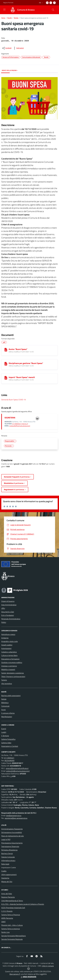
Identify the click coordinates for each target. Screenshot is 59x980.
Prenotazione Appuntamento (12, 843)
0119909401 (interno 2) (20, 424)
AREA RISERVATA (28, 977)
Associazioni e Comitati (10, 746)
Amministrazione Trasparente (12, 829)
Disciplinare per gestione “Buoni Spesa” (26, 363)
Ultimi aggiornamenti (9, 875)
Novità (10, 18)
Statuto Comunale (8, 857)
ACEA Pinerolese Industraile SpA (13, 908)
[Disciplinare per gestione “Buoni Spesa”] (6, 364)
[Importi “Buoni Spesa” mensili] (6, 378)
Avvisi (3, 710)
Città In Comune (48, 966)
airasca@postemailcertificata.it (17, 768)
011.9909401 (9, 758)
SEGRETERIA (10, 418)
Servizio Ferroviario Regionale (12, 939)
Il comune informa (8, 713)
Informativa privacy (8, 860)
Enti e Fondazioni (8, 615)
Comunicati (5, 706)
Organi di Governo (8, 601)
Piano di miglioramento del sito (13, 836)
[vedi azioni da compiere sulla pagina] (18, 48)
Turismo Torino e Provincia (11, 915)
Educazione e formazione (10, 659)
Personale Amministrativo (11, 619)
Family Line (5, 932)
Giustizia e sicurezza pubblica (12, 662)
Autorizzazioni (6, 648)
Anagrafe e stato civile (10, 641)
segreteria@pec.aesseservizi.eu (16, 818)
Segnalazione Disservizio (10, 846)
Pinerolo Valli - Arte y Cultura (12, 925)
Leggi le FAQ (6, 839)
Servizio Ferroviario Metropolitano (14, 936)
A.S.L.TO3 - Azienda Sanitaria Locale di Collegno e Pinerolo (23, 904)
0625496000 (9, 760)
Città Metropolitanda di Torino (12, 901)
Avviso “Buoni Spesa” (18, 349)
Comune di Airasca (26, 10)
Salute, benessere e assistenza (13, 673)
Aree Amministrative (9, 605)
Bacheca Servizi (7, 853)
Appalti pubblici (7, 645)
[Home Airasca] (21, 10)
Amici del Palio (7, 894)
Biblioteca (5, 703)
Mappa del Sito (7, 882)
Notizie (16, 18)
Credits (4, 871)
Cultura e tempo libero (9, 655)
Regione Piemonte (8, 897)
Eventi (4, 729)
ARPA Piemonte (7, 918)
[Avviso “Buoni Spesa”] (6, 350)
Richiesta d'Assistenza (9, 850)
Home (3, 18)
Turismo (4, 680)
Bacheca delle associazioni (11, 696)
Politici (4, 622)
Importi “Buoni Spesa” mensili (22, 377)
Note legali (5, 864)
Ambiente (5, 638)
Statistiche (5, 878)
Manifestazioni (7, 717)
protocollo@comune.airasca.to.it (20, 426)
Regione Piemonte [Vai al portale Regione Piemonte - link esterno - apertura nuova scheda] (8, 3)
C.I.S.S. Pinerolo (7, 911)
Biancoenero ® (15, 974)
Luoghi (4, 732)
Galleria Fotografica (8, 739)
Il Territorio (5, 736)
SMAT (3, 922)
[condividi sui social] (7, 48)
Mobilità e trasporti (8, 669)
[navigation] (4, 10)
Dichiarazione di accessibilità (12, 832)
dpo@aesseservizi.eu (14, 816)
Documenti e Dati (8, 612)
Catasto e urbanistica (9, 652)
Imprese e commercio (9, 666)
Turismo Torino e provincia (11, 929)
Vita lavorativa (7, 683)
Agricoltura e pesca (8, 634)
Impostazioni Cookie (9, 867)
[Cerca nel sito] (53, 10)
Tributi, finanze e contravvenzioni (13, 676)
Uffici (3, 608)
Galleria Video (6, 743)
